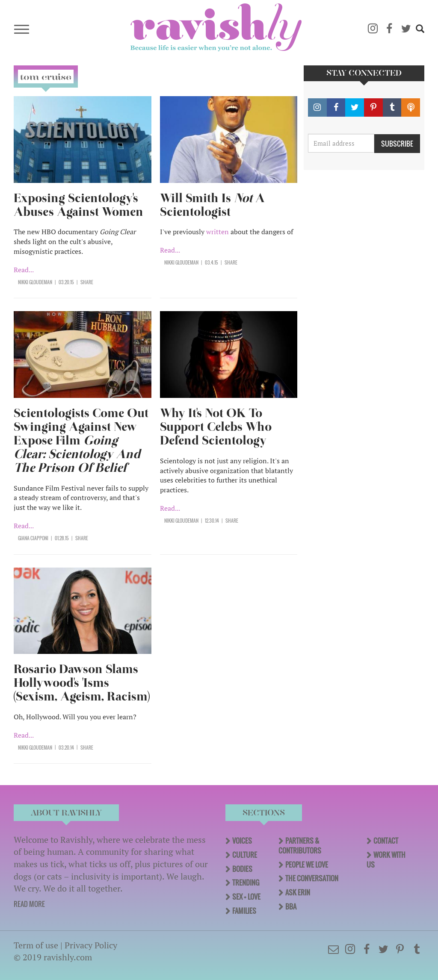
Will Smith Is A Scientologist (212, 205)
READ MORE (29, 904)
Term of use (36, 945)
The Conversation (312, 878)
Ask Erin (298, 892)
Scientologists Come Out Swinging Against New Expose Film (81, 440)
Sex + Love (246, 897)
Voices (242, 841)
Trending (246, 883)
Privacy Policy (91, 945)
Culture (245, 855)
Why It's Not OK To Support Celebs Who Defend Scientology (216, 427)
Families (244, 911)
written (218, 232)
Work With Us (386, 860)
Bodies (242, 869)
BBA (291, 906)
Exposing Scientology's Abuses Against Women (78, 205)
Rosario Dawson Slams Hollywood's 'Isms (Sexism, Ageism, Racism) (82, 683)
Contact (386, 841)
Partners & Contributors (300, 846)
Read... (24, 270)
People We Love (307, 865)
